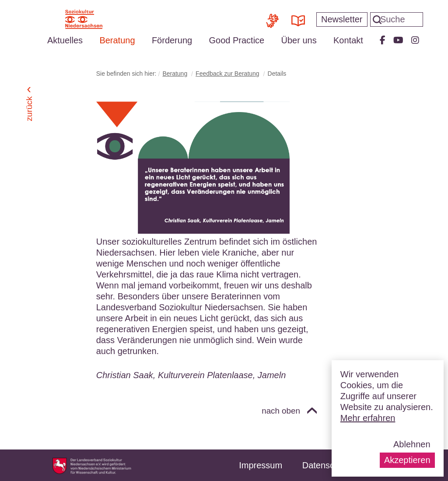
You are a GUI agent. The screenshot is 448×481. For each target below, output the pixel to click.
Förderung (172, 40)
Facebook (383, 40)
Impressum (261, 465)
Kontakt (348, 40)
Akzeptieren (407, 460)
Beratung (117, 40)
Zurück (29, 109)
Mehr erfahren (368, 418)
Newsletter (342, 19)
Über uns (299, 40)
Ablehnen (412, 444)
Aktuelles (65, 40)
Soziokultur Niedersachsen (84, 19)
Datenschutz (327, 465)
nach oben (281, 411)
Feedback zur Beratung (227, 74)
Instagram (415, 40)
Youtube (398, 40)
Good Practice (236, 40)
